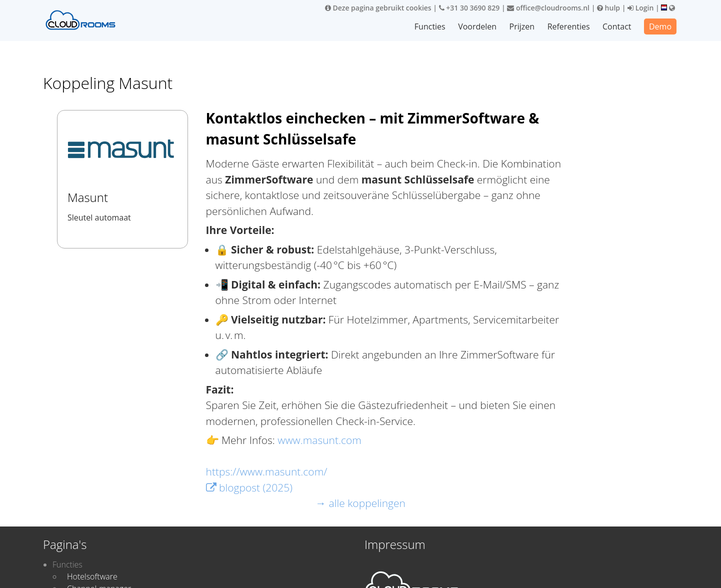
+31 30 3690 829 (469, 8)
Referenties (569, 26)
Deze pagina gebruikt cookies (378, 8)
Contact (617, 26)
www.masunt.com (319, 440)
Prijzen (522, 26)
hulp (608, 8)
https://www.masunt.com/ (267, 471)
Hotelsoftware (92, 576)
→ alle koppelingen (360, 503)
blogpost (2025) (249, 487)
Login (640, 8)
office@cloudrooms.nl (548, 8)
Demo (660, 26)
